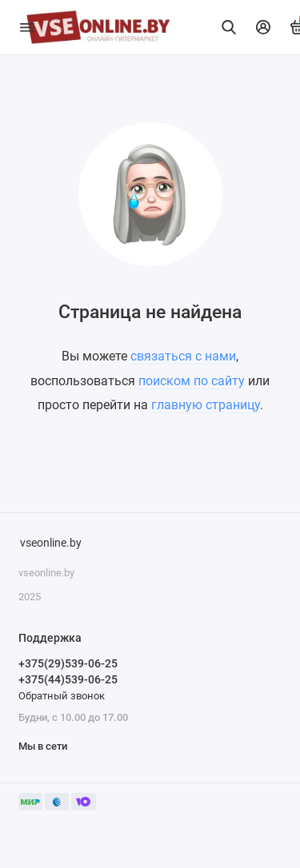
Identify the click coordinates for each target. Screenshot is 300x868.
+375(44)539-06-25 (68, 679)
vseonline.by (51, 543)
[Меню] (27, 27)
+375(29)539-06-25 (68, 663)
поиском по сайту (192, 381)
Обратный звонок (62, 696)
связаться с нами (183, 356)
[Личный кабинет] (263, 27)
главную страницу (206, 405)
